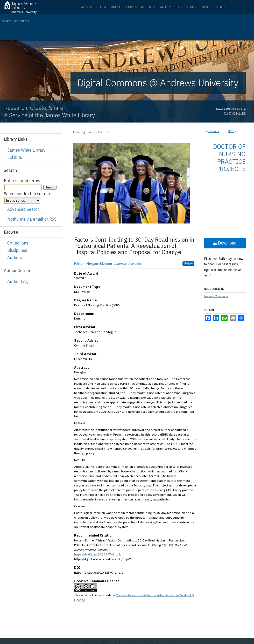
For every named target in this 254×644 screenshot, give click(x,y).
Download (225, 243)
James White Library (26, 150)
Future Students (109, 7)
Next (231, 131)
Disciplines (17, 250)
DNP (101, 132)
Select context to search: (27, 194)
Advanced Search (23, 209)
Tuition (219, 7)
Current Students (140, 7)
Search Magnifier (16, 21)
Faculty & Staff (171, 7)
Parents (86, 7)
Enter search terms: (23, 181)
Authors (15, 257)
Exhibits (15, 157)
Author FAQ (18, 281)
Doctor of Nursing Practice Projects (229, 158)
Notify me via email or (32, 219)
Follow (188, 263)
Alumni (192, 7)
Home (77, 132)
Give (205, 7)
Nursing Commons (216, 296)
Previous (214, 131)
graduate (89, 132)
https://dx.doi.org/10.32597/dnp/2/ (98, 554)
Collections (18, 243)
